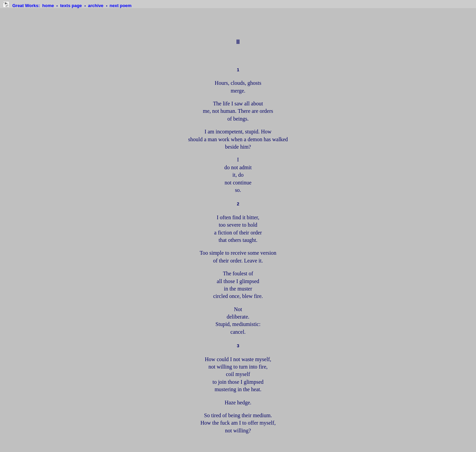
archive (96, 6)
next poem (120, 6)
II (238, 42)
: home (34, 6)
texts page (72, 6)
